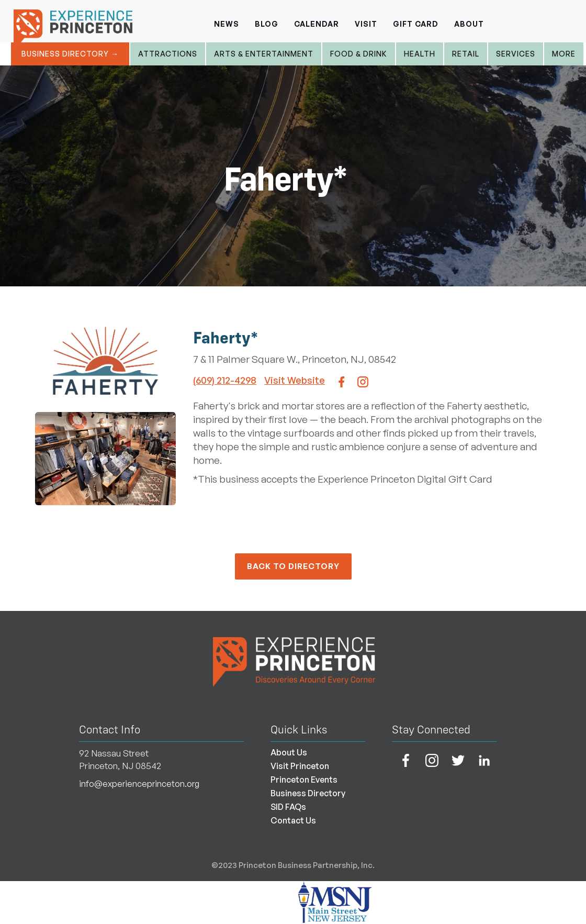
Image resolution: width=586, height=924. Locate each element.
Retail (466, 54)
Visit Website (295, 380)
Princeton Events (304, 780)
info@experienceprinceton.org (139, 784)
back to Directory (293, 566)
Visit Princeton (300, 766)
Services (516, 54)
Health (420, 54)
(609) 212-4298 (225, 380)
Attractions (168, 54)
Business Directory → (70, 54)
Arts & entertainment (264, 54)
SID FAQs (288, 807)
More (564, 54)
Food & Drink (359, 54)
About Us (289, 752)
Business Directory (308, 793)
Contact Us (293, 820)
